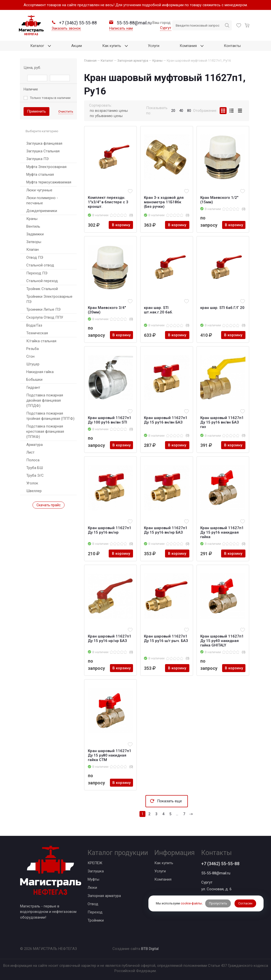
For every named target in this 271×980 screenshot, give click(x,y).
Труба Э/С (35, 475)
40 (181, 111)
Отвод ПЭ (35, 257)
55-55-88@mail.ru (216, 873)
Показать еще (169, 801)
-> (191, 814)
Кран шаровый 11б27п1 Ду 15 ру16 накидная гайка (222, 532)
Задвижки (35, 234)
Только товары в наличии (50, 98)
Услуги (160, 871)
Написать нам (121, 28)
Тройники (96, 920)
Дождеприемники (42, 211)
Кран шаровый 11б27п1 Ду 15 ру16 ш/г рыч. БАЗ (166, 639)
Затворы (34, 242)
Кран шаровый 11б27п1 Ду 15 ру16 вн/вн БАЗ (166, 420)
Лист (30, 452)
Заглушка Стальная (43, 151)
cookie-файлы (191, 903)
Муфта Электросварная (46, 167)
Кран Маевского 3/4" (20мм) (107, 310)
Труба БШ (35, 468)
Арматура (34, 445)
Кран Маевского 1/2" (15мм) (219, 200)
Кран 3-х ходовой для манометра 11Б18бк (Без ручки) (164, 202)
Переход (95, 912)
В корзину (121, 225)
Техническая (37, 333)
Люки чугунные (39, 190)
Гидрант (33, 387)
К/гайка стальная (41, 341)
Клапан (33, 250)
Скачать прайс (49, 505)
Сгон (30, 356)
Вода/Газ (34, 325)
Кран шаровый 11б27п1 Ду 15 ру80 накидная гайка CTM (110, 755)
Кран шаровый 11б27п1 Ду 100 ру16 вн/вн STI (110, 420)
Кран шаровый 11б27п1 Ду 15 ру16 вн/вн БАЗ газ (222, 422)
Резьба (33, 349)
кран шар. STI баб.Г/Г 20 (222, 308)
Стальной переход (42, 281)
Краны (32, 219)
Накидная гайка (40, 372)
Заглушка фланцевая (44, 143)
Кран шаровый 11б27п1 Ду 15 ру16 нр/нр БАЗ (110, 639)
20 (173, 111)
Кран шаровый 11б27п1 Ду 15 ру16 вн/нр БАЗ (166, 530)
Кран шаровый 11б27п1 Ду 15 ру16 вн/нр (110, 530)
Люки (92, 888)
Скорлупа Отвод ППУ (45, 317)
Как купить (164, 863)
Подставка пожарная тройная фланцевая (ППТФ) (50, 416)
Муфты (93, 879)
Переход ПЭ (37, 273)
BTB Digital (150, 949)
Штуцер (33, 364)
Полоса (33, 460)
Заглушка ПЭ (37, 159)
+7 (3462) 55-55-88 (220, 864)
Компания (163, 879)
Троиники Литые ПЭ (43, 309)
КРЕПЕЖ (95, 863)
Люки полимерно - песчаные (42, 200)
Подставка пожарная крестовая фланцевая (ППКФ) (45, 431)
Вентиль (33, 226)
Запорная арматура (104, 896)
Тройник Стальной (42, 289)
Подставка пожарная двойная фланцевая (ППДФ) (45, 400)
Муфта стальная (40, 174)
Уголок (32, 483)
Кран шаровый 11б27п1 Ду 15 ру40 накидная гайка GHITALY (222, 641)
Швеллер (34, 491)
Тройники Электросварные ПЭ (49, 299)
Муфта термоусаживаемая (49, 182)
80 (189, 111)
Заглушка (96, 871)
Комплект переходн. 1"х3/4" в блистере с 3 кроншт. (108, 202)
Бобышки (34, 380)
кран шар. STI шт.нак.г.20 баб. (158, 310)
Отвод (93, 904)
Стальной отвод (40, 265)
